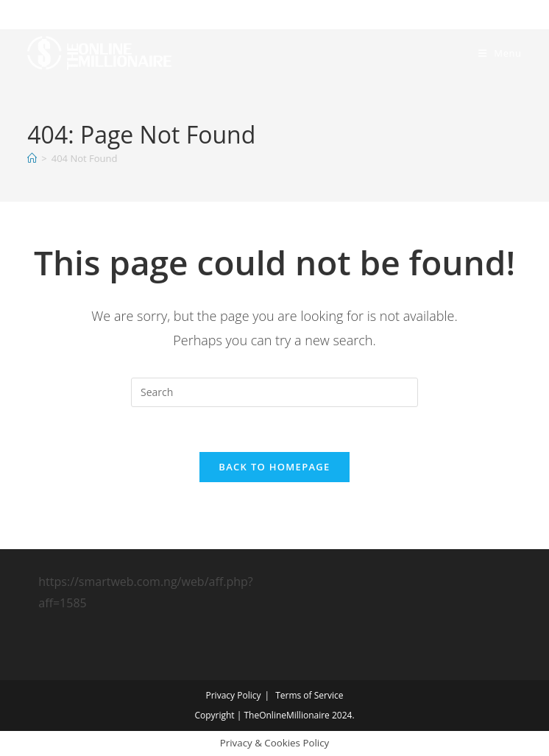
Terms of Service (309, 695)
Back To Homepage (274, 467)
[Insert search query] (274, 392)
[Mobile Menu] (500, 53)
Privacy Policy (234, 695)
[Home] (32, 158)
